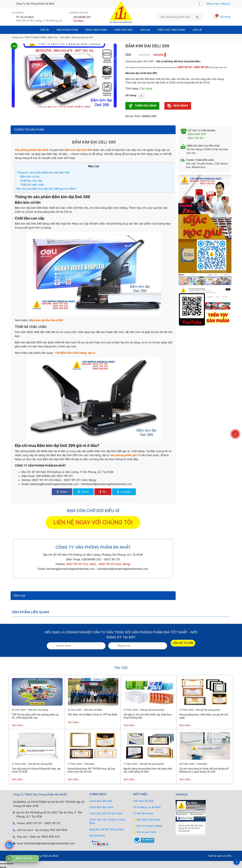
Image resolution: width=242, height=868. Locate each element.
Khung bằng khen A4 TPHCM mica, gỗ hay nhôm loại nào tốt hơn (92, 770)
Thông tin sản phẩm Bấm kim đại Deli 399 (43, 173)
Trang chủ (17, 37)
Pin (103, 492)
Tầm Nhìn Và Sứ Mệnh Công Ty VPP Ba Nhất (92, 715)
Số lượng (131, 95)
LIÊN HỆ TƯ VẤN (183, 643)
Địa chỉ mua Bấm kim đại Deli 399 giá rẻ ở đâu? (46, 189)
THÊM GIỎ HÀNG (142, 106)
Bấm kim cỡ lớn (30, 177)
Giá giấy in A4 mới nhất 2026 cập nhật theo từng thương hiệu (148, 716)
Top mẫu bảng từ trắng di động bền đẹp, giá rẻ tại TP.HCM (36, 770)
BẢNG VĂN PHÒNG (96, 30)
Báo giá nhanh (97, 836)
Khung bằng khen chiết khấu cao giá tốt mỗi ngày (204, 716)
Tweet (83, 492)
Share (62, 492)
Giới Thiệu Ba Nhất (143, 801)
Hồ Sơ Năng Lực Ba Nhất (147, 807)
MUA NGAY (178, 106)
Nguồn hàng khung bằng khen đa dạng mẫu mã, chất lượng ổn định (148, 770)
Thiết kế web (215, 856)
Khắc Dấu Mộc (124, 30)
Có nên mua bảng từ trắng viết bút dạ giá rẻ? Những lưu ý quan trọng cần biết (204, 770)
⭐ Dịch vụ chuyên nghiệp (148, 826)
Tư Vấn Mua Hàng (143, 813)
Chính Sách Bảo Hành (102, 807)
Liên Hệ (197, 30)
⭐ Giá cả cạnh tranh (145, 832)
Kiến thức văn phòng (171, 30)
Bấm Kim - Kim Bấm (59, 37)
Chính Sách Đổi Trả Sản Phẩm (106, 813)
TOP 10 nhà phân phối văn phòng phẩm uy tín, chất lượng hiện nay (35, 716)
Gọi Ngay (79, 21)
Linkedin (124, 492)
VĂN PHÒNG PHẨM (36, 37)
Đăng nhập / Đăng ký (219, 4)
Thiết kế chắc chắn (32, 185)
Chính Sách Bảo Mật (101, 801)
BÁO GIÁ (145, 30)
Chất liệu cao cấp (31, 181)
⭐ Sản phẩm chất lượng (147, 820)
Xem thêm (17, 725)
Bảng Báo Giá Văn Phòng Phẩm (107, 829)
